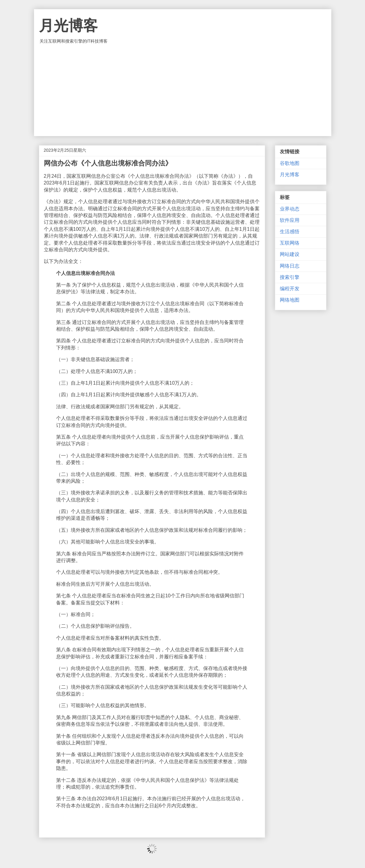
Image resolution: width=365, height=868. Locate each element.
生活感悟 (290, 232)
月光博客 (68, 26)
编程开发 (290, 289)
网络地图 (290, 300)
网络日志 (290, 266)
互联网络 (290, 243)
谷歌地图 (290, 163)
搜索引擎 (290, 277)
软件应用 (290, 220)
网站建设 (290, 254)
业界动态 (290, 209)
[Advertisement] (183, 90)
